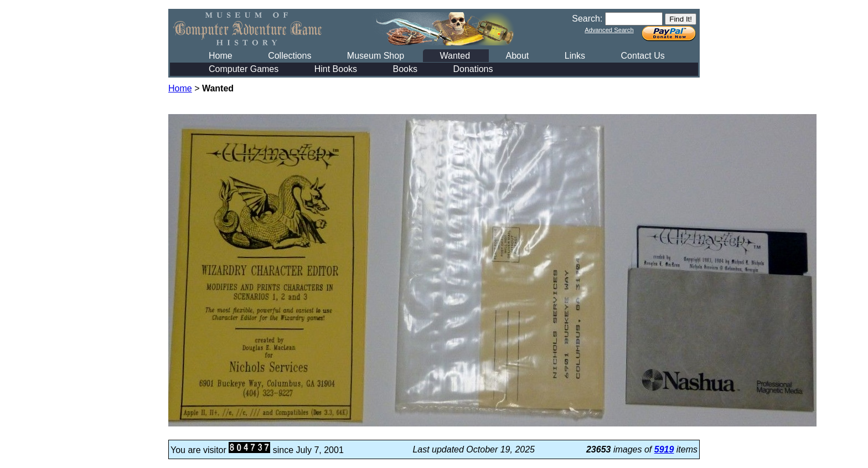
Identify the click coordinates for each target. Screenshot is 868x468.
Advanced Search (609, 30)
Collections (290, 56)
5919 (664, 449)
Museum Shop (376, 56)
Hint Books (336, 69)
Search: (587, 19)
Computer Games (244, 69)
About (517, 56)
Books (405, 69)
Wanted (455, 56)
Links (575, 56)
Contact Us (643, 56)
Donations (473, 69)
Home (221, 56)
